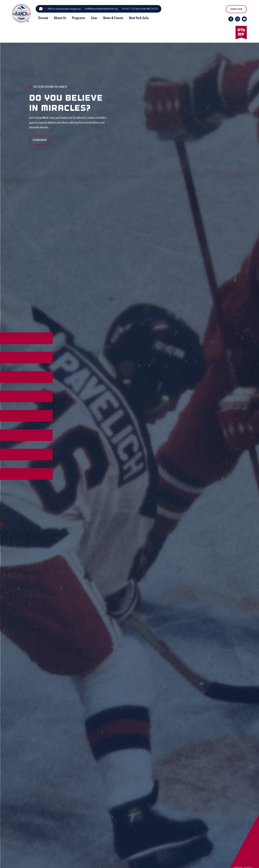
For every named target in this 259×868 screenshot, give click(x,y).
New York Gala (139, 18)
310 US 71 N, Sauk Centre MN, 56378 (140, 9)
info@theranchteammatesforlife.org (101, 9)
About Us (60, 18)
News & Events (113, 18)
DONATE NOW (236, 9)
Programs (79, 18)
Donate (43, 18)
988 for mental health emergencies (62, 9)
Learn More (40, 140)
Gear (94, 18)
